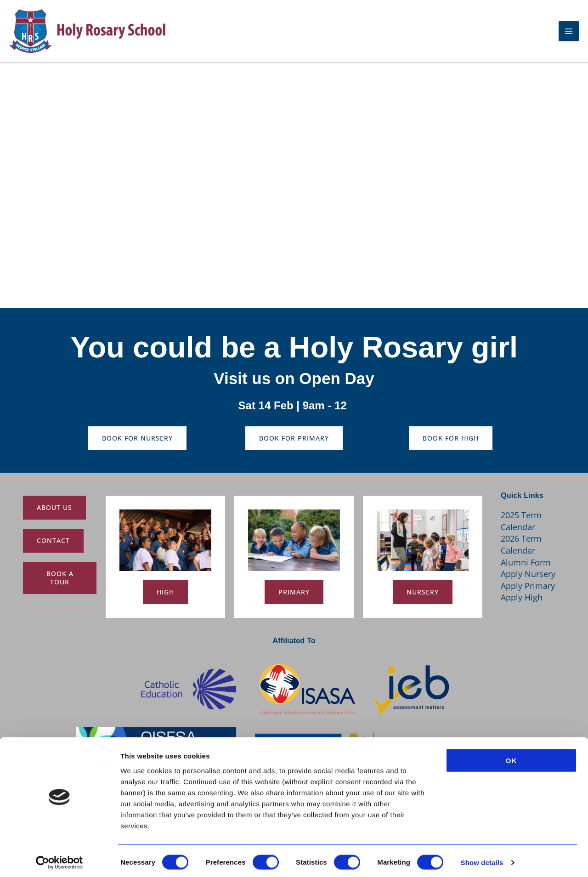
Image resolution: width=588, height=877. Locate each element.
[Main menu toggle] (569, 35)
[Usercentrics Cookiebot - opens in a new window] (59, 859)
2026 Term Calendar (521, 544)
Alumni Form (526, 562)
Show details (482, 859)
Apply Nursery (528, 574)
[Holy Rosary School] (101, 34)
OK (512, 756)
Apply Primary (528, 586)
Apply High (522, 597)
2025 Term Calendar (521, 521)
